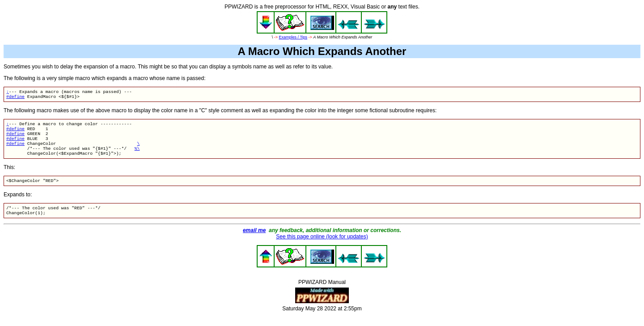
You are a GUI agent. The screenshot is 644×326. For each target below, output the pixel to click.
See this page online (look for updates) (322, 247)
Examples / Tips (293, 37)
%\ (137, 155)
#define (15, 98)
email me (254, 241)
